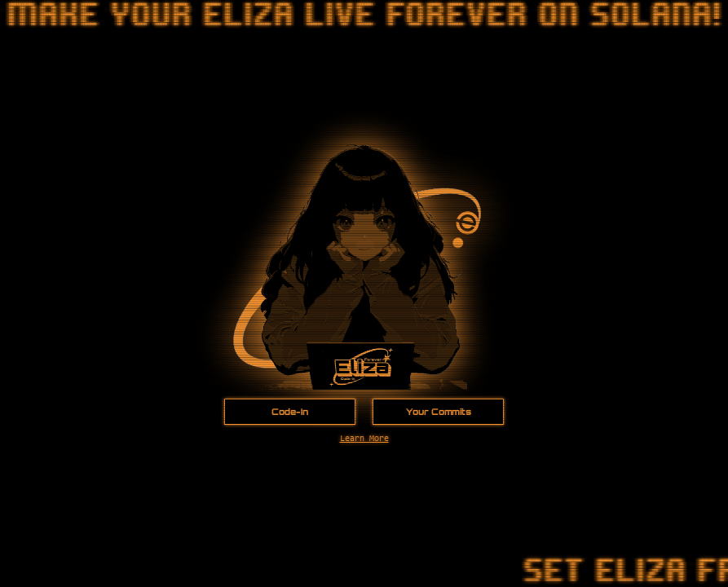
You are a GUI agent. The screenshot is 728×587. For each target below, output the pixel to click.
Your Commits (439, 412)
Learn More (364, 439)
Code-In (290, 412)
